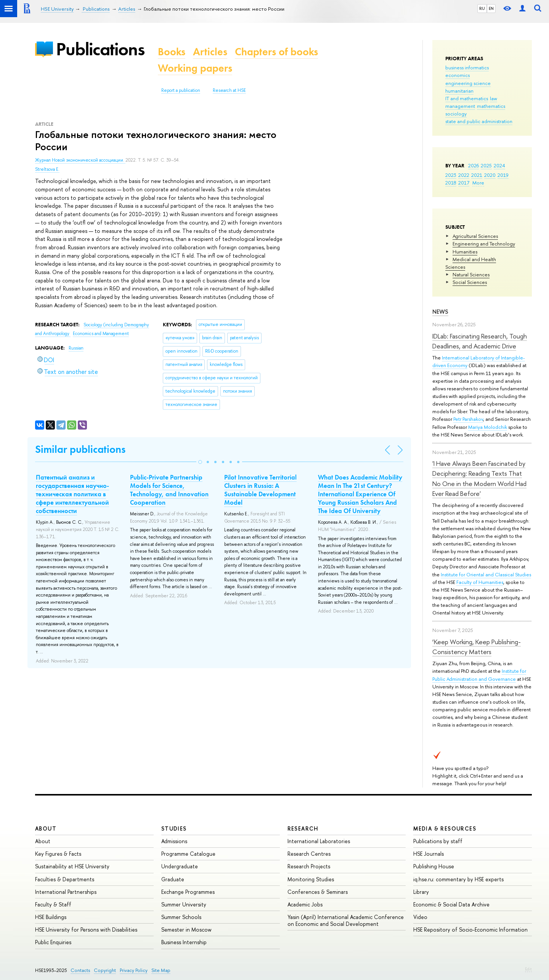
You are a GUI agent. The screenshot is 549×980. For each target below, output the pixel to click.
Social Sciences (470, 282)
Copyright (105, 970)
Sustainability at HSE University (72, 866)
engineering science (468, 83)
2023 (451, 175)
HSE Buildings (51, 917)
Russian (76, 348)
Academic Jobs (305, 904)
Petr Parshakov (468, 419)
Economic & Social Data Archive (451, 904)
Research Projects (309, 866)
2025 (486, 165)
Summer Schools (181, 917)
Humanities (465, 252)
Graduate (173, 879)
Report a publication (181, 90)
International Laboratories (319, 841)
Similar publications (80, 449)
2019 (503, 175)
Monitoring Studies (311, 879)
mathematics (491, 106)
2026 (474, 165)
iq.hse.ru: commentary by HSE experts (458, 879)
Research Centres (309, 854)
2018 (451, 183)
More (478, 183)
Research (303, 828)
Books (172, 52)
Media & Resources (445, 828)
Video (420, 917)
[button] (200, 462)
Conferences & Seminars (318, 892)
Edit (528, 969)
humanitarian (459, 91)
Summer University (184, 904)
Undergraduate (180, 866)
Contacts (80, 970)
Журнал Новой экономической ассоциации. (80, 160)
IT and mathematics (467, 98)
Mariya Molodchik (488, 427)
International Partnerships (66, 892)
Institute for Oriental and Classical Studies (486, 574)
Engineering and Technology (484, 244)
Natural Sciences (471, 274)
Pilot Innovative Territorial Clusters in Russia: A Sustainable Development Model (260, 490)
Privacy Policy (134, 970)
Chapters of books (276, 52)
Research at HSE (229, 90)
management (460, 106)
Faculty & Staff (53, 904)
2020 (490, 175)
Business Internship (184, 942)
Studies (174, 828)
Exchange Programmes (188, 892)
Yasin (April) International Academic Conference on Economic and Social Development (346, 920)
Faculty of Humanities (480, 582)
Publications (100, 49)
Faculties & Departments (65, 879)
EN (491, 8)
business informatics (467, 67)
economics (457, 75)
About (46, 828)
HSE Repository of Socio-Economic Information (470, 929)
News (440, 312)
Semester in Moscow (186, 929)
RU (482, 8)
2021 (477, 175)
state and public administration (479, 121)
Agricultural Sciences (475, 236)
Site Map (161, 970)
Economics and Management (101, 334)
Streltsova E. (47, 169)
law (494, 98)
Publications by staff (438, 841)
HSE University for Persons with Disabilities (86, 929)
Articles (210, 52)
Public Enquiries (53, 942)
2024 (499, 165)
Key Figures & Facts (58, 854)
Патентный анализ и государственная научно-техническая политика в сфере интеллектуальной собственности (72, 494)
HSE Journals (429, 854)
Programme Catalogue (188, 854)
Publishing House (434, 866)
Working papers (195, 68)
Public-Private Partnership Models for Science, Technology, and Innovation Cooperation (169, 490)
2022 (464, 175)
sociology (456, 114)
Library (421, 892)
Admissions (174, 841)
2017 (464, 183)
